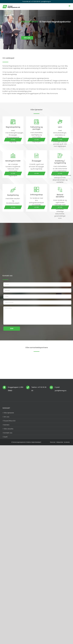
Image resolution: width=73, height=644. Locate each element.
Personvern (53, 442)
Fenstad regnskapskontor (19, 442)
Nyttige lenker (60, 442)
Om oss (6, 417)
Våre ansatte (8, 429)
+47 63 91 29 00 (35, 2)
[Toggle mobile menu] (70, 6)
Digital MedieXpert (36, 442)
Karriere (6, 425)
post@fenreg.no (46, 2)
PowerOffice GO (9, 421)
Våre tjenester (9, 413)
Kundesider (67, 442)
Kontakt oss (8, 433)
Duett (5, 437)
